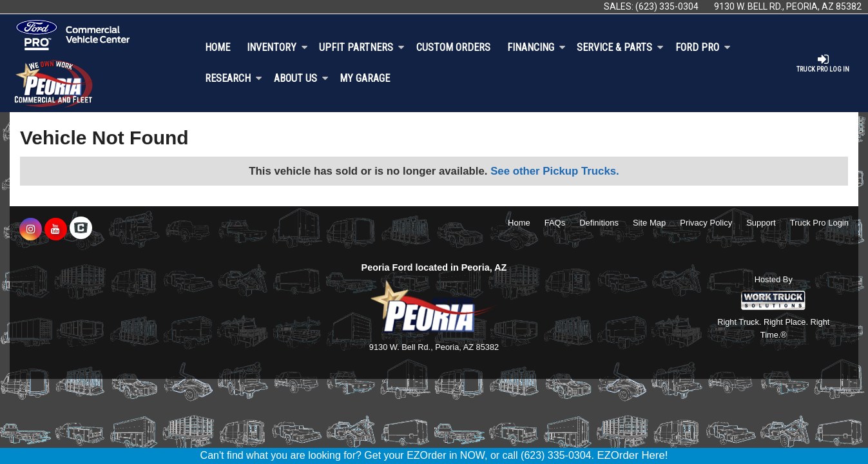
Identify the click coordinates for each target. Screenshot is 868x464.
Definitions (599, 223)
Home (217, 47)
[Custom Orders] (453, 48)
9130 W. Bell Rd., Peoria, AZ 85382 (788, 6)
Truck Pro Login (819, 223)
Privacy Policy (706, 223)
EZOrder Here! (632, 455)
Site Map (649, 223)
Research (234, 78)
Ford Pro (703, 47)
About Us (301, 78)
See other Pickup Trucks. (555, 171)
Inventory (277, 47)
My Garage (365, 78)
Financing (536, 47)
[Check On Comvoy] (81, 229)
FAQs (555, 223)
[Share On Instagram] (31, 229)
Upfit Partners (362, 47)
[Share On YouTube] (56, 229)
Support (761, 223)
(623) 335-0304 (667, 6)
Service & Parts (620, 47)
